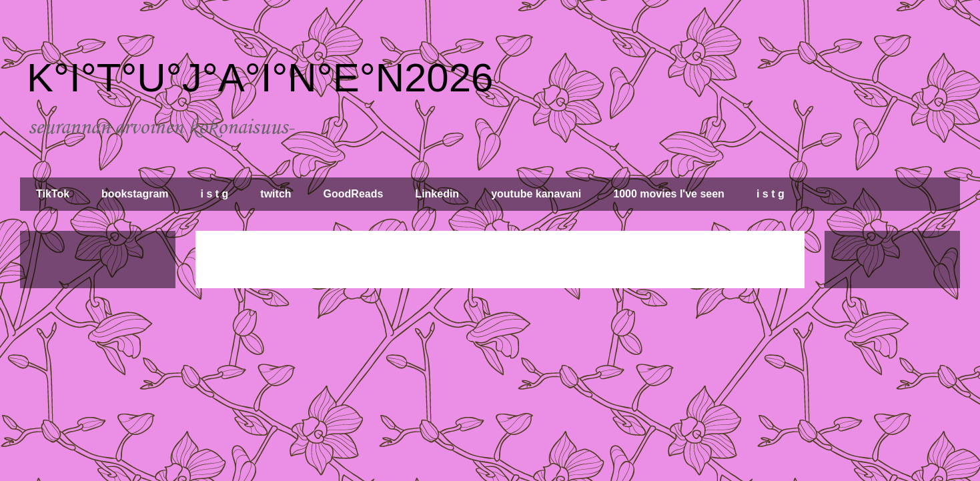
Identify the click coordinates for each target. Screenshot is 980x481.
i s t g (215, 194)
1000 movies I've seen (669, 194)
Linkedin (437, 194)
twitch (276, 194)
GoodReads (354, 194)
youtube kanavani (536, 194)
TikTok (53, 194)
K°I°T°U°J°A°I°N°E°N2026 (260, 78)
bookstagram (135, 194)
